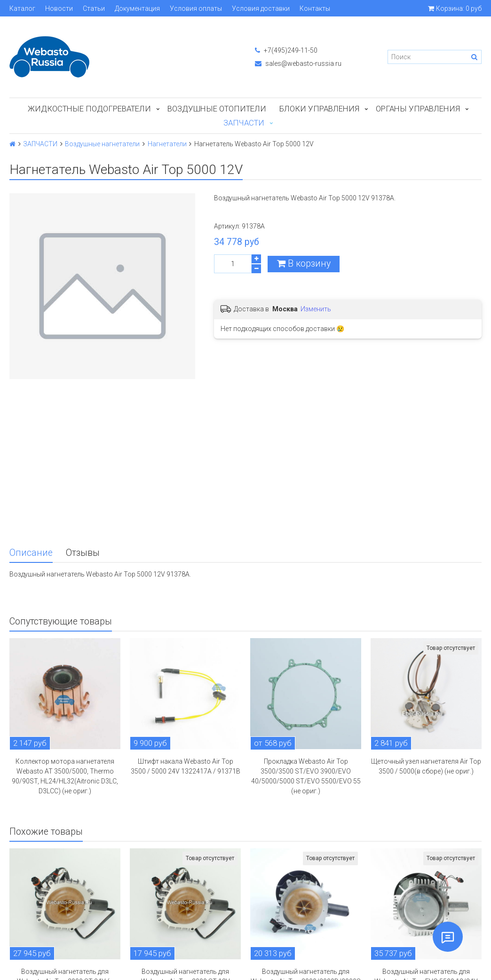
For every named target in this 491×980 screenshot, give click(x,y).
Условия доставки (261, 8)
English (24, 964)
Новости (59, 8)
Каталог (22, 8)
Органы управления (418, 109)
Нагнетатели (167, 144)
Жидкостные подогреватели (89, 109)
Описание (31, 421)
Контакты (315, 8)
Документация (137, 8)
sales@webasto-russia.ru (298, 63)
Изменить (316, 309)
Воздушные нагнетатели (102, 144)
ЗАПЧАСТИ (244, 123)
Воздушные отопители (217, 109)
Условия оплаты (196, 8)
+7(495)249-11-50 (286, 50)
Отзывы (83, 421)
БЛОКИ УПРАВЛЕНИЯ (319, 109)
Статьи (94, 8)
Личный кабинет (38, 937)
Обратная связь (38, 950)
